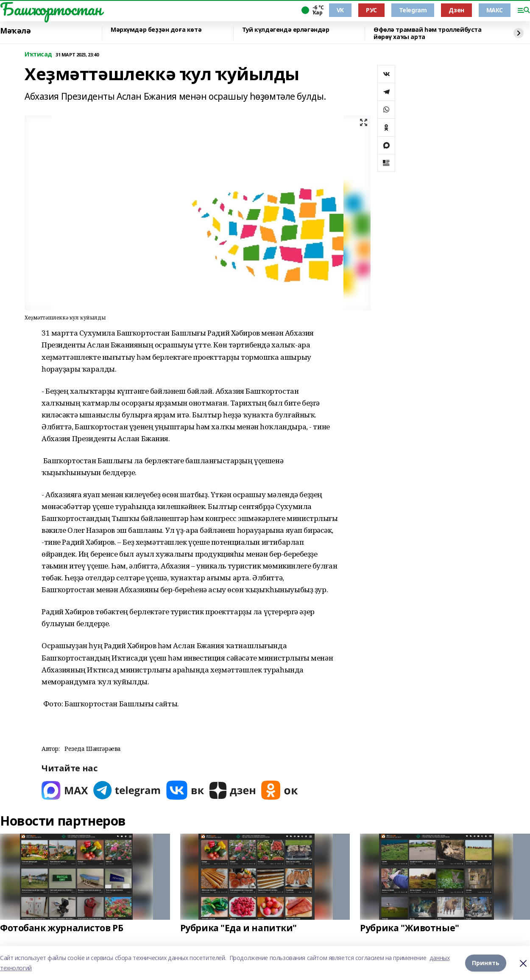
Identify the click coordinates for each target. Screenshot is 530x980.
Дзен (456, 10)
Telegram (413, 10)
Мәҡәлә (15, 31)
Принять (486, 963)
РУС (371, 10)
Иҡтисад (38, 55)
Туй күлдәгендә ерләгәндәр (286, 30)
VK (340, 10)
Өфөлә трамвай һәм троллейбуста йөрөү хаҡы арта (427, 33)
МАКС (495, 10)
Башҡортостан (51, 9)
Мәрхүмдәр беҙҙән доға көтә (156, 30)
